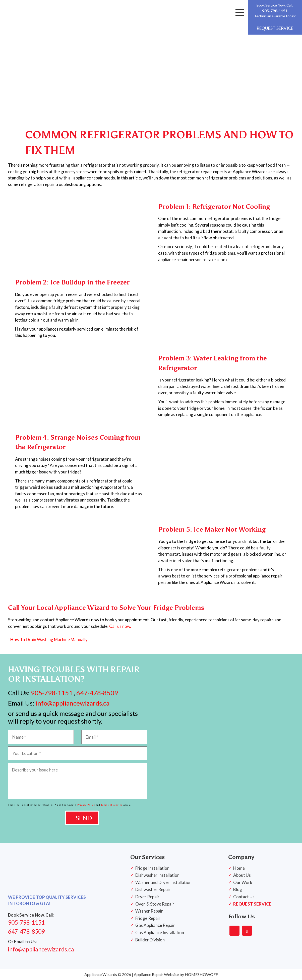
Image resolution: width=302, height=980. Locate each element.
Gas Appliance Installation (160, 933)
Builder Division (150, 940)
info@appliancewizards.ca (72, 703)
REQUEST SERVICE (275, 28)
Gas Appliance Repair (155, 925)
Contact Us (244, 897)
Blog (238, 889)
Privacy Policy (86, 805)
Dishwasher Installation (157, 875)
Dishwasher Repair (153, 889)
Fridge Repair (148, 918)
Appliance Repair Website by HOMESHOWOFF (176, 974)
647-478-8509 (97, 693)
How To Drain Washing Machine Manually (48, 640)
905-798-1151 (275, 11)
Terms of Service (112, 805)
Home (239, 868)
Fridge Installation (152, 868)
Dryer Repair (147, 897)
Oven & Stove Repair (155, 904)
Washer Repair (149, 911)
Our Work (243, 882)
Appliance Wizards (101, 974)
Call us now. (120, 626)
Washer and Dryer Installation (163, 882)
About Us (242, 875)
